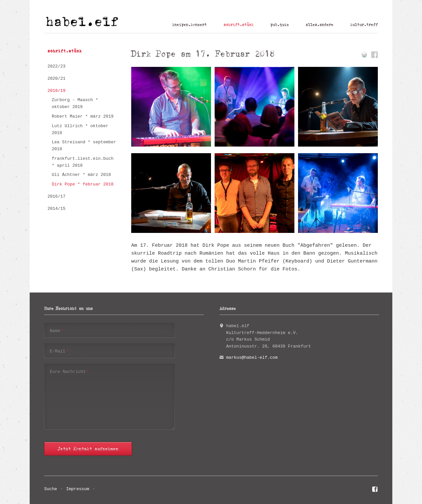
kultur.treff (364, 25)
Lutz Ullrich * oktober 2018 (80, 129)
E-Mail (59, 351)
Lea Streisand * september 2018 (84, 146)
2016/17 (57, 196)
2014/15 (57, 209)
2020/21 (57, 79)
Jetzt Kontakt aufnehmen (88, 449)
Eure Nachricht (69, 371)
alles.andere (319, 25)
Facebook (375, 490)
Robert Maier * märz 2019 (83, 116)
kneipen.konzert (189, 25)
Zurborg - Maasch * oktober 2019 (75, 103)
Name (57, 331)
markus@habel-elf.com (252, 358)
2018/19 (57, 91)
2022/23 (57, 66)
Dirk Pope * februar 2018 (83, 184)
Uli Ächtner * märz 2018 (81, 175)
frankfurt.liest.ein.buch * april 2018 (83, 162)
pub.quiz (280, 25)
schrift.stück (239, 25)
